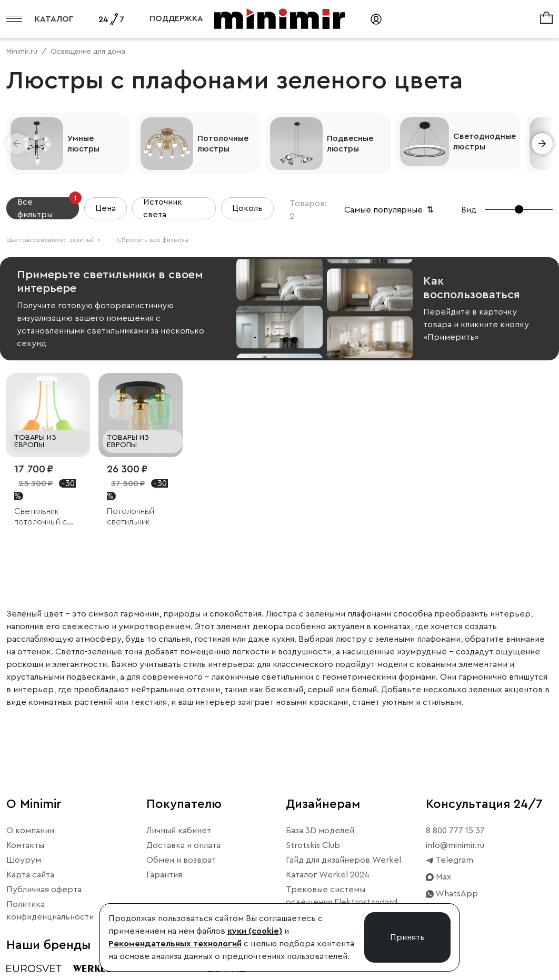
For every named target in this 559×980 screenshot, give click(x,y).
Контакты (25, 845)
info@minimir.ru (455, 845)
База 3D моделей (320, 831)
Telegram (450, 860)
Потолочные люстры (223, 144)
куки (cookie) (255, 931)
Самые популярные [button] (390, 210)
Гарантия (164, 875)
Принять (407, 937)
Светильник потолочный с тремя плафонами (48, 517)
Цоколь (247, 208)
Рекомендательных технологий (175, 944)
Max (438, 877)
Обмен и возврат (181, 860)
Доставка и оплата (183, 845)
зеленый (85, 240)
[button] (17, 144)
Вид (469, 210)
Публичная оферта (44, 890)
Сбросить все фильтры (153, 240)
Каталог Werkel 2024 (328, 875)
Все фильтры (48, 208)
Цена (106, 208)
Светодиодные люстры (485, 142)
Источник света (163, 208)
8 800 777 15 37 (455, 831)
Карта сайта (30, 875)
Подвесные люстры (350, 144)
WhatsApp (452, 894)
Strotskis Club (313, 845)
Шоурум (24, 860)
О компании (30, 831)
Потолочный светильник (131, 516)
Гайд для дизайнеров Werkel (343, 860)
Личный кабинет (179, 831)
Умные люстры (83, 144)
